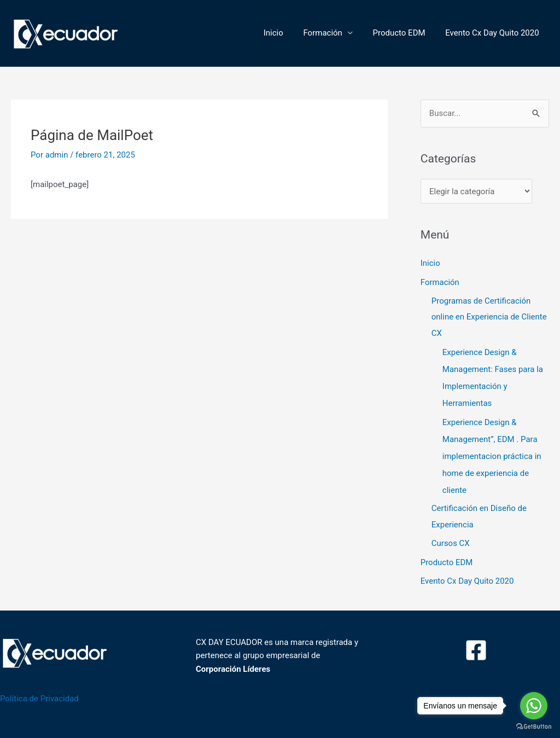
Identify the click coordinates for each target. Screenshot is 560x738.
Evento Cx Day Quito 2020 (494, 33)
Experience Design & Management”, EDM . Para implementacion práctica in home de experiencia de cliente (492, 452)
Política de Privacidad (39, 692)
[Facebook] (476, 644)
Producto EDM (405, 33)
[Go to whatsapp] (534, 706)
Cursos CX (451, 538)
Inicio (286, 33)
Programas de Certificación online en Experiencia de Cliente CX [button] (489, 317)
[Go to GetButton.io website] (534, 727)
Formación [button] (332, 33)
